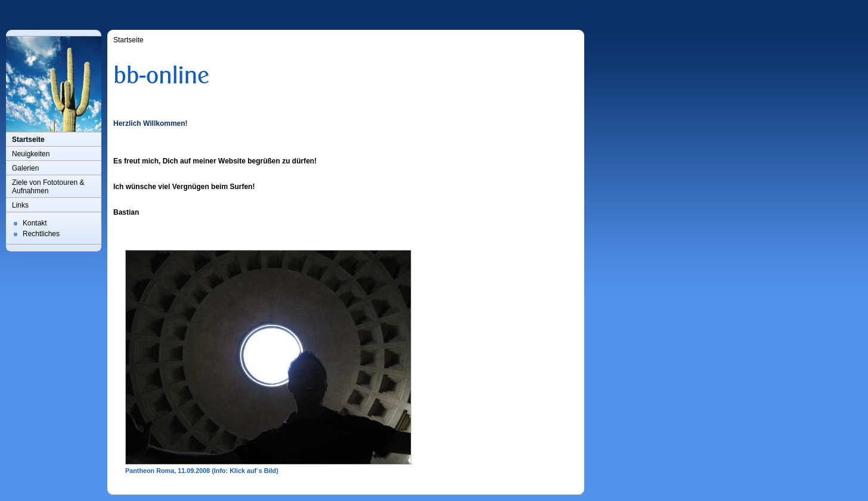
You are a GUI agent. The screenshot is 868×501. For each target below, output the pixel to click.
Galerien (25, 168)
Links (20, 205)
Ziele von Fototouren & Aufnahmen (48, 187)
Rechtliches (41, 234)
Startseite (28, 140)
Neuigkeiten (31, 154)
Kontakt (35, 223)
